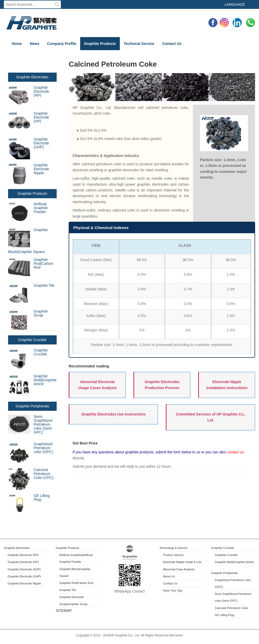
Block (75, 569)
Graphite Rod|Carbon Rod (43, 264)
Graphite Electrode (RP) (41, 91)
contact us (235, 452)
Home (17, 44)
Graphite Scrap (41, 313)
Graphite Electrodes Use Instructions (114, 414)
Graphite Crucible (33, 340)
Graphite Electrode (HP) (41, 117)
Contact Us (172, 44)
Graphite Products (100, 44)
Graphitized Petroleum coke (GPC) (43, 448)
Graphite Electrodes (32, 77)
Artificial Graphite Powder (28, 213)
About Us (169, 576)
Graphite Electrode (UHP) (29, 148)
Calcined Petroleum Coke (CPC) (31, 479)
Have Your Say (173, 590)
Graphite (65, 569)
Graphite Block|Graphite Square (28, 241)
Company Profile (61, 44)
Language (235, 4)
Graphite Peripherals (32, 406)
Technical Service (139, 44)
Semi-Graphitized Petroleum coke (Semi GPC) (30, 425)
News (35, 44)
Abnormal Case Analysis (179, 569)
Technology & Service (173, 548)
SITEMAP (64, 611)
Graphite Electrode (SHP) (24, 569)
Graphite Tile (44, 285)
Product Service (173, 555)
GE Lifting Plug (42, 498)
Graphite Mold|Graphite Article (32, 385)
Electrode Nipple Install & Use (182, 562)
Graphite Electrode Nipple (29, 174)
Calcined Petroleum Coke (231, 608)
